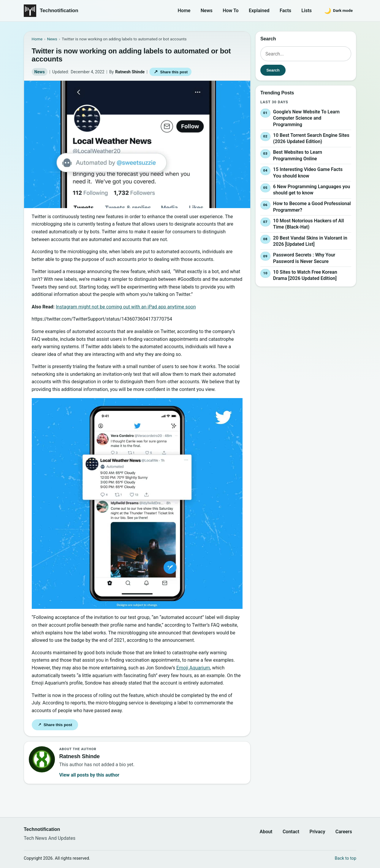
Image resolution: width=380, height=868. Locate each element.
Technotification (59, 11)
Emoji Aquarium (193, 668)
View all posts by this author (89, 775)
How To (231, 11)
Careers (344, 832)
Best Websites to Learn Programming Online (298, 156)
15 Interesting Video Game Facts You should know (308, 173)
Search (273, 70)
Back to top (346, 858)
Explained (259, 11)
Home (184, 11)
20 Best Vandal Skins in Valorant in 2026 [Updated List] (310, 241)
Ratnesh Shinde (130, 72)
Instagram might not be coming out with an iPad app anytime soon (126, 307)
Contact (291, 832)
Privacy (317, 832)
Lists (307, 11)
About (266, 832)
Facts (285, 11)
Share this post (170, 72)
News (207, 11)
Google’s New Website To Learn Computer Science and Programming (306, 118)
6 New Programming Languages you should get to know (312, 190)
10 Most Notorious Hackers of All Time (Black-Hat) (308, 224)
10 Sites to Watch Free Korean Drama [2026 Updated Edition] (305, 275)
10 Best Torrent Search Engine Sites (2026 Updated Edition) (311, 138)
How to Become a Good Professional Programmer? (312, 207)
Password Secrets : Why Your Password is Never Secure (304, 258)
